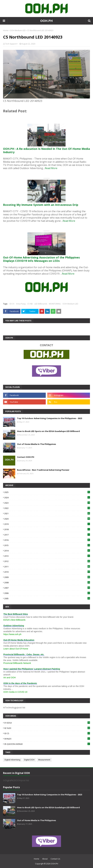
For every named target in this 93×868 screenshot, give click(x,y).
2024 (47, 498)
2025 (47, 492)
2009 (47, 577)
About (45, 859)
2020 (47, 519)
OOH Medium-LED (18, 30)
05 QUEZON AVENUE (47, 744)
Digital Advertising (12, 760)
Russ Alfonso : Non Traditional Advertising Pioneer (43, 470)
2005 (47, 598)
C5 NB (30, 304)
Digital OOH (29, 760)
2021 (47, 513)
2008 (47, 583)
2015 (47, 545)
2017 (47, 535)
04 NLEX (47, 739)
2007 (47, 588)
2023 (47, 503)
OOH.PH (46, 21)
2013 (47, 556)
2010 (47, 572)
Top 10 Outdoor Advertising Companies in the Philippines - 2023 (50, 418)
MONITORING (55, 304)
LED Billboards (41, 304)
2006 (47, 593)
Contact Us (55, 859)
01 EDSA (47, 723)
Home (6, 30)
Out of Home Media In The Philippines (37, 444)
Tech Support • (12, 44)
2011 (47, 567)
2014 (47, 551)
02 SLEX (47, 728)
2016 (47, 540)
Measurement (44, 760)
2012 (47, 561)
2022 (47, 508)
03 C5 (12, 304)
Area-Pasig (21, 304)
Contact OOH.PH (26, 457)
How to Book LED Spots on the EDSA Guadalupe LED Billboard (48, 431)
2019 (47, 524)
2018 (47, 529)
